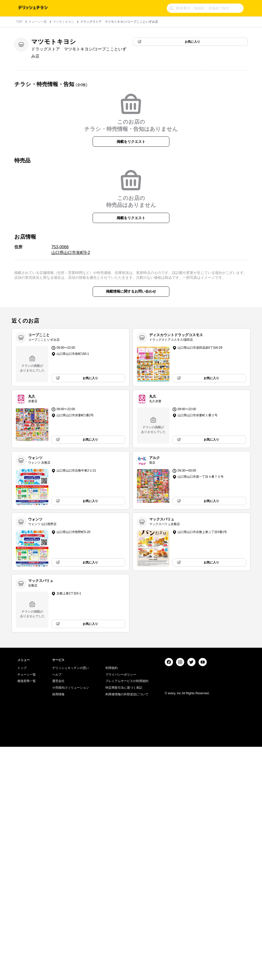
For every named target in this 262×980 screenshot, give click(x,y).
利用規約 (112, 901)
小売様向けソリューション (71, 921)
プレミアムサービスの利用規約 (127, 914)
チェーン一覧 (38, 22)
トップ (22, 901)
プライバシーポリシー (121, 908)
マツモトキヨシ (63, 22)
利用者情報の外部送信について (127, 928)
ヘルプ (57, 908)
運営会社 (58, 914)
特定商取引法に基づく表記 (124, 921)
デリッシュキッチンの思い (71, 901)
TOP (19, 22)
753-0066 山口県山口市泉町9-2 (71, 398)
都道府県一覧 (27, 914)
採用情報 (58, 928)
